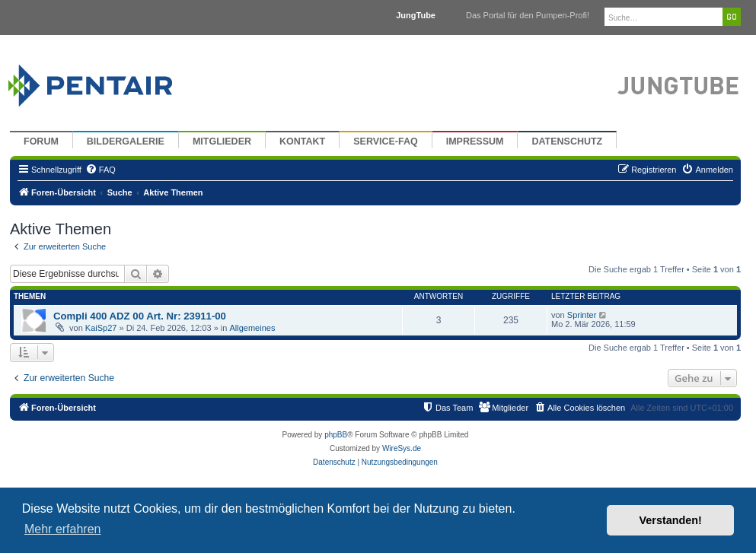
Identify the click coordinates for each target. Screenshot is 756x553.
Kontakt (302, 141)
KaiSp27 (101, 328)
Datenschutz (567, 141)
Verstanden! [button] (671, 520)
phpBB (336, 435)
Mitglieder (222, 141)
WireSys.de (402, 448)
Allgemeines (252, 328)
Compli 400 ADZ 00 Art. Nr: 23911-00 (140, 316)
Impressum (475, 141)
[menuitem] (100, 170)
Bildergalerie (126, 141)
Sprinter (582, 315)
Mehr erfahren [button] (63, 529)
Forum (41, 141)
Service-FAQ (386, 141)
